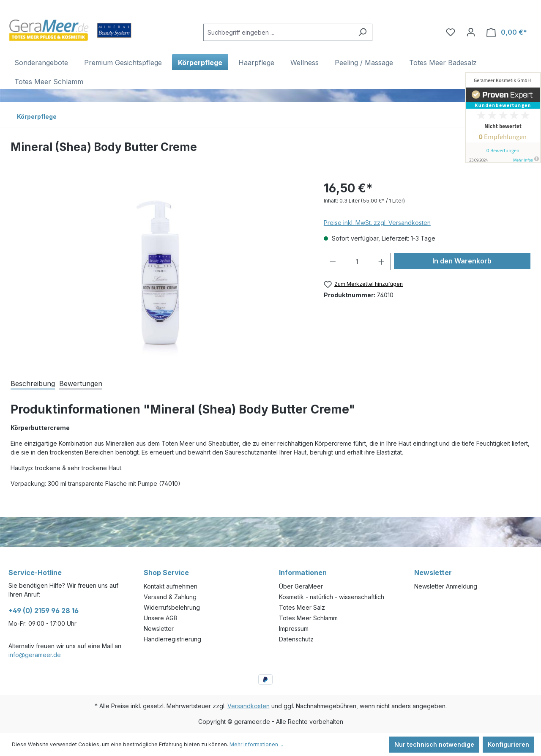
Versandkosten (249, 706)
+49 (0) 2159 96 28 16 (44, 611)
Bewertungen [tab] (81, 383)
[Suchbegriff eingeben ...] (278, 32)
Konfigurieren (508, 744)
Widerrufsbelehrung (172, 607)
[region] (159, 270)
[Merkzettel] (451, 32)
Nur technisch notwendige (434, 744)
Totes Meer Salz (302, 607)
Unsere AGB (161, 618)
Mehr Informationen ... (256, 744)
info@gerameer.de (35, 655)
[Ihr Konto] (471, 32)
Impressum (294, 629)
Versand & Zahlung (170, 597)
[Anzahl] (357, 262)
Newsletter (159, 629)
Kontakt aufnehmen (171, 586)
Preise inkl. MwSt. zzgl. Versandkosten (377, 223)
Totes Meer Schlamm (308, 618)
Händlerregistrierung (172, 639)
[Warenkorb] (507, 32)
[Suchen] (362, 32)
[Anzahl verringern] (333, 262)
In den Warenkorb (462, 261)
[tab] (33, 383)
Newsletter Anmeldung (446, 586)
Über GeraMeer (301, 586)
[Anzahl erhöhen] (382, 262)
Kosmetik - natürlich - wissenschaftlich (332, 597)
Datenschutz (296, 639)
